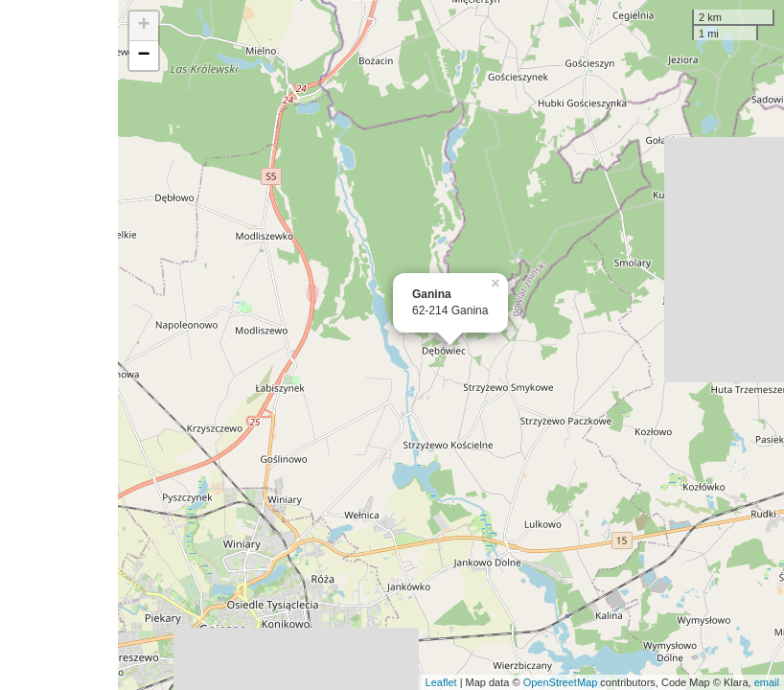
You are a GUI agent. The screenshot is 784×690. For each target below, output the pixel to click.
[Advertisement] (59, 345)
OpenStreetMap (561, 682)
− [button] (144, 56)
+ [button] (144, 26)
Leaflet (441, 682)
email (767, 682)
